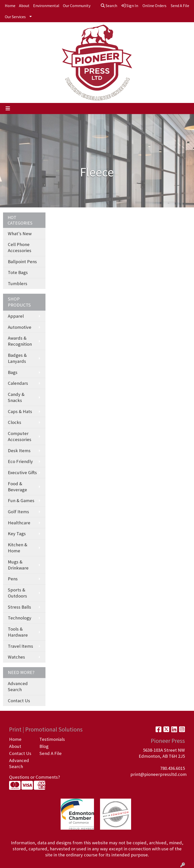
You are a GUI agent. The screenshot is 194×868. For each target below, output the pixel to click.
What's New (20, 234)
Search (109, 6)
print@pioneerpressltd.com (159, 774)
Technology (20, 618)
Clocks (15, 422)
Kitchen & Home (18, 548)
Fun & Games (21, 500)
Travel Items (20, 646)
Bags (13, 372)
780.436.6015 (173, 768)
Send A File (51, 753)
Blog (44, 746)
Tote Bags (18, 272)
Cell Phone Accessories (20, 247)
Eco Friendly (20, 461)
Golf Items (18, 512)
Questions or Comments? (34, 777)
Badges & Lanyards (17, 358)
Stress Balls (19, 607)
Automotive (20, 327)
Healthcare (19, 523)
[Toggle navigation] (8, 108)
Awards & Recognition (20, 341)
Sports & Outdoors (17, 593)
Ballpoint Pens (22, 262)
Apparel (16, 316)
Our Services (15, 17)
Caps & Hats (20, 411)
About (24, 6)
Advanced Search (18, 686)
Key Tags (17, 534)
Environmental (46, 6)
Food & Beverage (17, 487)
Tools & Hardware (18, 632)
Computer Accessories (20, 436)
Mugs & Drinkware (18, 565)
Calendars (18, 383)
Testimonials (52, 739)
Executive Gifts (22, 472)
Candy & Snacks (16, 397)
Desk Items (19, 451)
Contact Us (19, 701)
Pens (13, 579)
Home (10, 6)
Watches (16, 657)
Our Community (77, 6)
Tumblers (18, 283)
